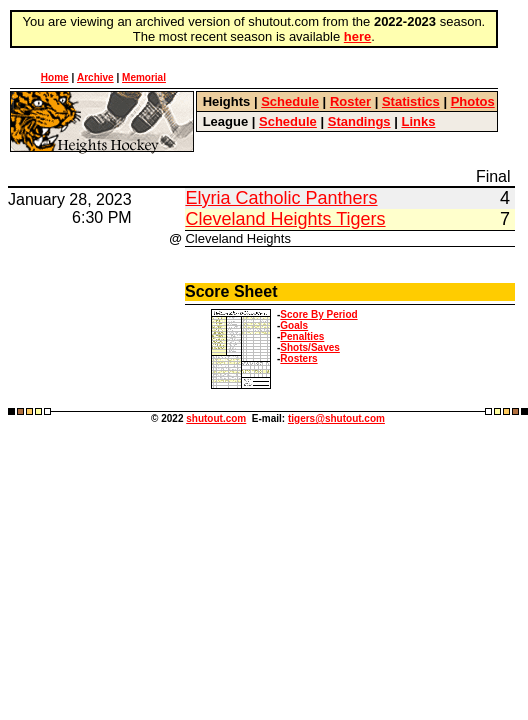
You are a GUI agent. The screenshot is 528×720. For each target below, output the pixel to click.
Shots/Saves (309, 347)
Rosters (298, 358)
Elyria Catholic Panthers (281, 198)
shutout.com (216, 418)
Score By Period (318, 314)
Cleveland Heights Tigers (285, 219)
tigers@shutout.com (336, 418)
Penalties (302, 336)
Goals (294, 325)
